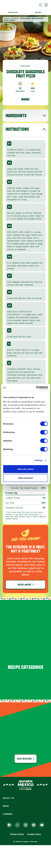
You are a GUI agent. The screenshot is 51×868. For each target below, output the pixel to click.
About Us (8, 798)
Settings (39, 460)
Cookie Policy (34, 834)
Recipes (38, 13)
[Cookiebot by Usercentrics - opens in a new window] (36, 388)
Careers (8, 814)
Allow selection (26, 478)
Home (6, 18)
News (6, 806)
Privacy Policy (17, 834)
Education (13, 13)
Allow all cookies (26, 469)
